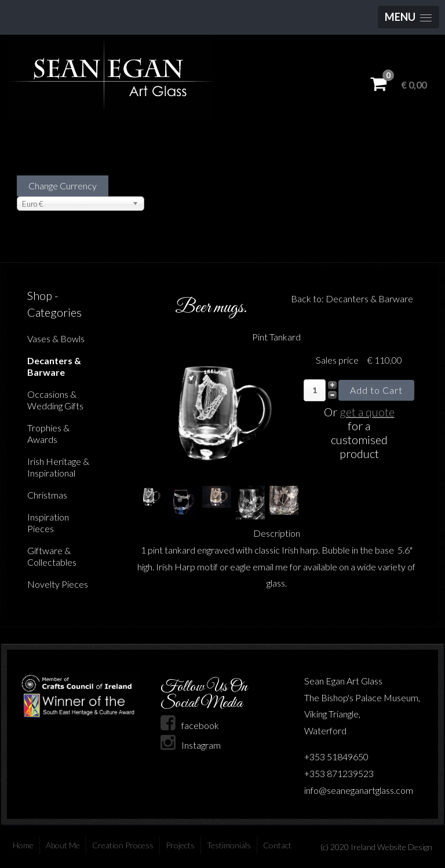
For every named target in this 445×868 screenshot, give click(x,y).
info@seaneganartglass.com (359, 790)
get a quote (367, 412)
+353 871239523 (339, 773)
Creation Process (123, 845)
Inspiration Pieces (48, 523)
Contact (277, 845)
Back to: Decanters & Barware (352, 299)
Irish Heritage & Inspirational (58, 467)
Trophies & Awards (48, 433)
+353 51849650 (336, 757)
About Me (63, 845)
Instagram (191, 745)
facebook (190, 725)
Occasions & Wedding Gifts (55, 400)
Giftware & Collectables (52, 556)
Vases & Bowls (56, 338)
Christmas (47, 495)
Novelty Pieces (58, 584)
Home (23, 845)
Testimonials (229, 845)
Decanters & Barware (54, 366)
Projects (180, 845)
